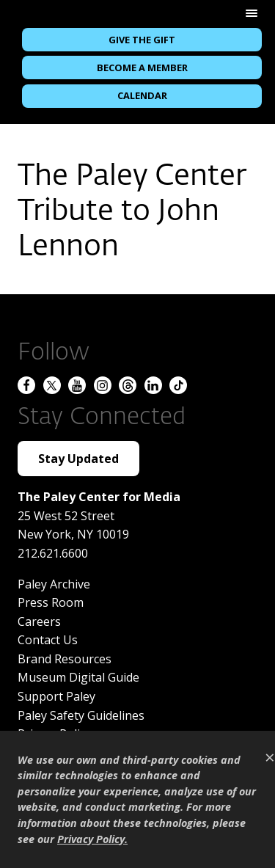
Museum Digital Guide (78, 677)
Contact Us (48, 640)
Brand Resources (65, 659)
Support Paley (56, 696)
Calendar (142, 95)
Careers (39, 621)
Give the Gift (142, 40)
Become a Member (142, 68)
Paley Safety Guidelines (81, 715)
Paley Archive (54, 584)
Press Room (51, 602)
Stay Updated (78, 459)
